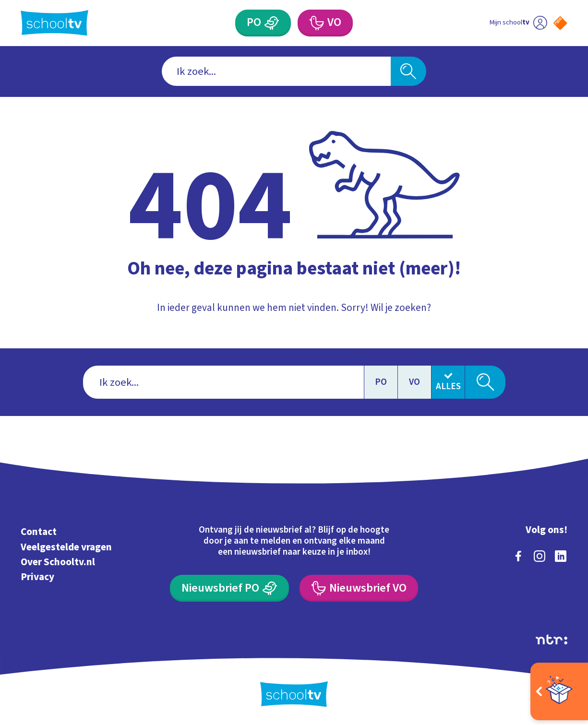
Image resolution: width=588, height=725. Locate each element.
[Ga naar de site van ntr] (552, 639)
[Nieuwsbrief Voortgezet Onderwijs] (359, 588)
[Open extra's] (559, 691)
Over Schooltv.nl (58, 562)
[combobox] (276, 71)
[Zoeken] (408, 71)
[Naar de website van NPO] (560, 23)
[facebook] (518, 556)
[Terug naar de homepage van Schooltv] (54, 23)
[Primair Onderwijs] (263, 23)
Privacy (37, 577)
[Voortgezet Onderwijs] (325, 23)
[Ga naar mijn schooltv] (518, 23)
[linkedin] (561, 556)
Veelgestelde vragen (66, 547)
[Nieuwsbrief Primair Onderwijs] (229, 588)
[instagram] (540, 556)
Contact (39, 532)
